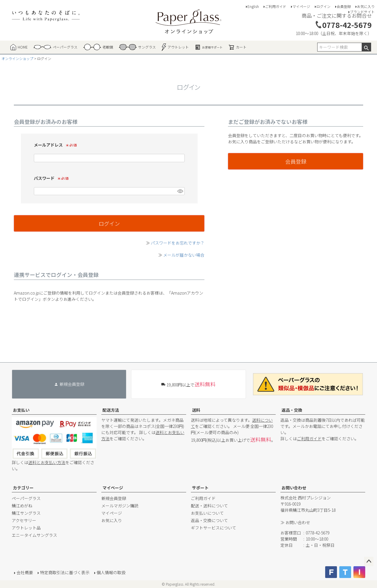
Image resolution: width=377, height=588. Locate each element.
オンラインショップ (17, 58)
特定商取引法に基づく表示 (65, 572)
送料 (196, 410)
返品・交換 (292, 410)
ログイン (323, 6)
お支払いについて (207, 513)
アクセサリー (24, 520)
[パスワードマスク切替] (180, 191)
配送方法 (111, 410)
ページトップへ (369, 562)
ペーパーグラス (26, 498)
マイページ (301, 6)
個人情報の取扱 (111, 572)
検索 (366, 47)
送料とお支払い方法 (47, 462)
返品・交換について (209, 520)
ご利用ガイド (276, 6)
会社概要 (25, 572)
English (253, 6)
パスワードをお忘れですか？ (178, 243)
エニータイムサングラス (34, 535)
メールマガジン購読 (120, 506)
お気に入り (366, 6)
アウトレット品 (26, 528)
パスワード (53, 178)
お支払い (21, 410)
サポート (200, 488)
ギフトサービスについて (214, 528)
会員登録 (344, 6)
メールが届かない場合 (184, 255)
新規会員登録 (114, 498)
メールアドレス (57, 145)
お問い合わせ (294, 488)
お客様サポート (209, 47)
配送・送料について (209, 506)
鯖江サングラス (26, 513)
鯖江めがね (22, 506)
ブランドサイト (362, 12)
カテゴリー (23, 488)
